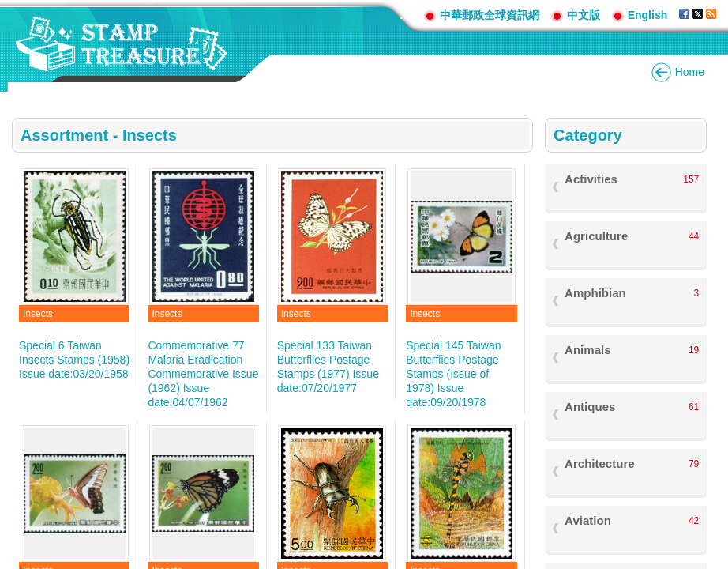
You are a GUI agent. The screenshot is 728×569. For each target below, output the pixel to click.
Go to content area (8, 8)
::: (406, 15)
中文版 (584, 15)
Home (690, 72)
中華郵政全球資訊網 (490, 15)
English (648, 15)
